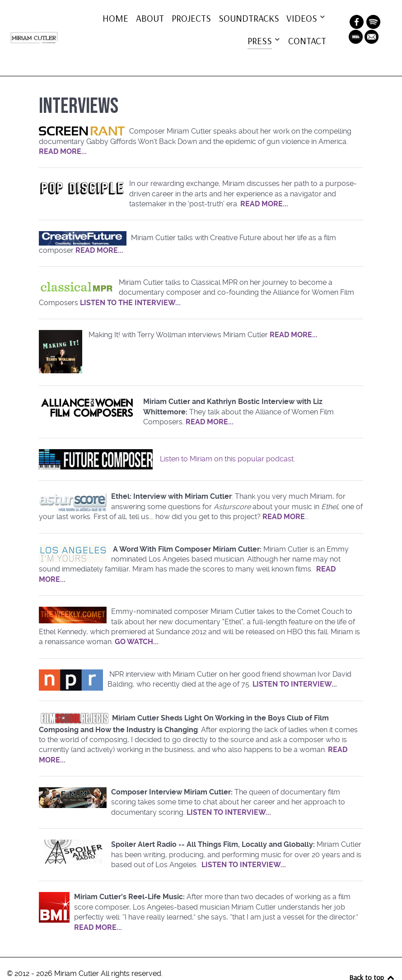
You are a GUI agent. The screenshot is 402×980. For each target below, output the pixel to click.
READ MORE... (63, 134)
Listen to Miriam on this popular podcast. (227, 442)
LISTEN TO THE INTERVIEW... (130, 286)
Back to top (372, 960)
